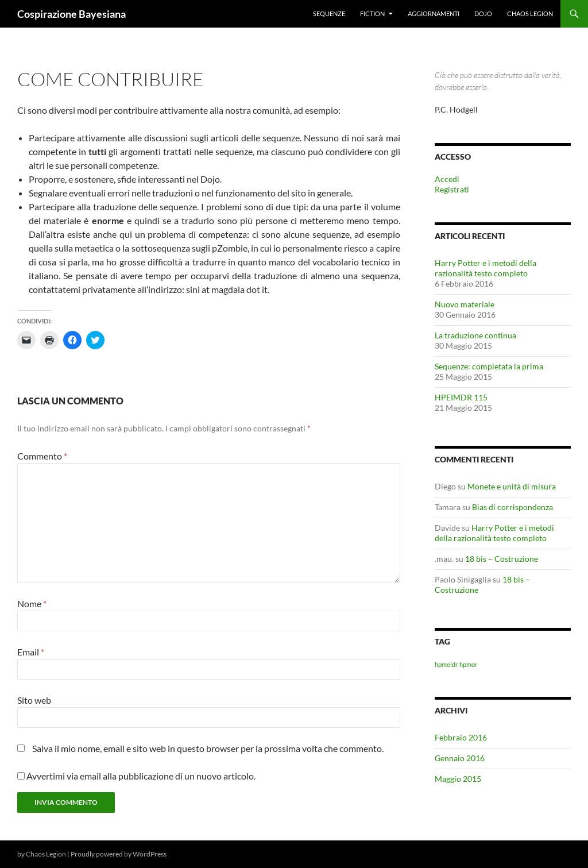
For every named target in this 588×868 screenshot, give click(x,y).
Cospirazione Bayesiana (71, 14)
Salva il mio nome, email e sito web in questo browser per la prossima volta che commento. (208, 748)
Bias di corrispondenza (512, 507)
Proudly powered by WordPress (119, 854)
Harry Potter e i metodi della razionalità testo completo (486, 268)
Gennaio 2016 (460, 758)
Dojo (483, 13)
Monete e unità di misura (512, 486)
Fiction (372, 13)
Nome (32, 603)
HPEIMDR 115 (461, 397)
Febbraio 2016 (461, 737)
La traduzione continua (475, 335)
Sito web (34, 700)
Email (31, 652)
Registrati (452, 189)
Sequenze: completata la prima (489, 366)
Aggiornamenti (434, 13)
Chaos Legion (530, 13)
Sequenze (329, 13)
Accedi (447, 179)
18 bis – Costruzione (502, 559)
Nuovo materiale (465, 304)
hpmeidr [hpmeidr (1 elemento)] (446, 664)
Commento (42, 456)
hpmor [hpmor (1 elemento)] (468, 664)
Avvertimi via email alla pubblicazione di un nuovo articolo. (141, 776)
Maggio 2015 (458, 779)
